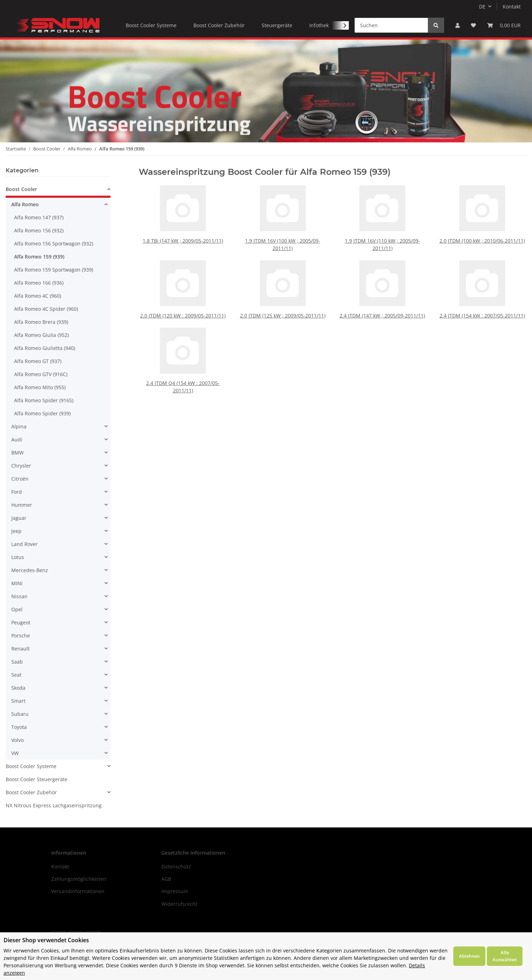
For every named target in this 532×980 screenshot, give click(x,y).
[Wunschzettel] (473, 25)
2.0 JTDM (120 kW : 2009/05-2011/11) (183, 302)
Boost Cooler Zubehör (31, 792)
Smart (18, 701)
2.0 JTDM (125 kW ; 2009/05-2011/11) (283, 302)
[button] (458, 25)
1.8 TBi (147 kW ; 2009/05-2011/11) (183, 240)
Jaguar (19, 518)
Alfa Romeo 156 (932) (39, 230)
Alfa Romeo (25, 204)
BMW (17, 453)
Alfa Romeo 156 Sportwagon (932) (54, 243)
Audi (17, 439)
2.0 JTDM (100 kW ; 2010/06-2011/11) (482, 240)
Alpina (19, 426)
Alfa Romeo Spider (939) (42, 413)
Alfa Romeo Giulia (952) (41, 335)
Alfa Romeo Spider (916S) (44, 400)
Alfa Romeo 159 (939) (39, 257)
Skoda (18, 688)
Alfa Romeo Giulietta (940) (45, 348)
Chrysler (21, 466)
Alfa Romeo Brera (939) (41, 322)
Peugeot (21, 622)
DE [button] (482, 7)
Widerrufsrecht (179, 904)
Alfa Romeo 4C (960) (38, 296)
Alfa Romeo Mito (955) (40, 387)
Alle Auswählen (505, 956)
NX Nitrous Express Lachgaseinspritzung (54, 805)
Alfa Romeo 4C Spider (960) (46, 309)
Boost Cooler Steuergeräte (37, 779)
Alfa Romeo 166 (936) (39, 283)
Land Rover (25, 544)
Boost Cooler (21, 189)
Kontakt (512, 7)
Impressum (175, 891)
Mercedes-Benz (30, 570)
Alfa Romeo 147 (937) (39, 217)
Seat (16, 675)
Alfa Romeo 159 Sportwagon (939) (54, 270)
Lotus (18, 557)
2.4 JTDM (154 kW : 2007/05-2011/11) (482, 302)
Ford (17, 492)
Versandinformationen (78, 891)
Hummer (22, 505)
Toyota (19, 727)
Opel (17, 609)
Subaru (20, 714)
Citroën (20, 479)
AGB (166, 879)
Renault (20, 649)
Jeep (16, 531)
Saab (17, 662)
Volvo (17, 740)
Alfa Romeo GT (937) (38, 361)
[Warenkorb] (504, 25)
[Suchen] (391, 25)
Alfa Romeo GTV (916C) (41, 374)
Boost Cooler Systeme (31, 766)
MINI (17, 583)
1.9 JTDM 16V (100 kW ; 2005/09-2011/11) (283, 243)
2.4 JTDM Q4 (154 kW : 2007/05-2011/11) (183, 374)
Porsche (21, 635)
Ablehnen (469, 956)
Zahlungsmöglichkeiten (79, 879)
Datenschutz (176, 866)
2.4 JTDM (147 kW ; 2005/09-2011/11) (382, 302)
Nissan (19, 596)
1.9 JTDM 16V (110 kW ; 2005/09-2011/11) (382, 243)
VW (15, 753)
